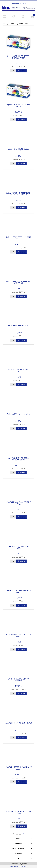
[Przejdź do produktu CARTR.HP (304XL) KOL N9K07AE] (18, 711)
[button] (5, 17)
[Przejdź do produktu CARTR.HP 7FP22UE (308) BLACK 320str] (18, 756)
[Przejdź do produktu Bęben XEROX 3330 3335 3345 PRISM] (18, 226)
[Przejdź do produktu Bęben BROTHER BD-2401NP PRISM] (18, 91)
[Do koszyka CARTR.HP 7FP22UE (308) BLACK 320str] (21, 782)
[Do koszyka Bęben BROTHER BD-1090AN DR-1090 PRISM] (21, 71)
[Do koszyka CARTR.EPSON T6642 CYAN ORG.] (21, 561)
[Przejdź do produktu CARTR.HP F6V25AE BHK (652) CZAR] (18, 800)
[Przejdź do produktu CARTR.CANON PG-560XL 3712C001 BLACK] (18, 446)
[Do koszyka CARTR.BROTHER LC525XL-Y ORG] (21, 429)
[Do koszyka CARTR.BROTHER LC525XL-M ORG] (21, 385)
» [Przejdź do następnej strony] (23, 833)
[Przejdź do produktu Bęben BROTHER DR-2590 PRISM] (18, 137)
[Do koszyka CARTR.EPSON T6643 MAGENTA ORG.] (21, 605)
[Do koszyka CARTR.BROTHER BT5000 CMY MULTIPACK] (21, 296)
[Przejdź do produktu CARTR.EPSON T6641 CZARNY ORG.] (18, 491)
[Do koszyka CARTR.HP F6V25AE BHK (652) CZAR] (21, 826)
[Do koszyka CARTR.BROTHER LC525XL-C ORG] (21, 340)
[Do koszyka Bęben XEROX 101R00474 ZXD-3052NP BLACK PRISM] (21, 208)
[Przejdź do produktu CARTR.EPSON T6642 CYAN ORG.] (18, 535)
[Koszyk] (32, 16)
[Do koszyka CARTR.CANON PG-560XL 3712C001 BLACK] (21, 473)
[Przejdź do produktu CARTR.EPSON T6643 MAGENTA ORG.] (18, 579)
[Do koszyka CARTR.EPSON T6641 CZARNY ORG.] (21, 517)
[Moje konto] (23, 17)
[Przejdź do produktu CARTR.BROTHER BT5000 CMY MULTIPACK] (18, 270)
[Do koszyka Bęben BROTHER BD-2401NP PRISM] (21, 119)
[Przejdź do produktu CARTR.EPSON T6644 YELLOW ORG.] (18, 623)
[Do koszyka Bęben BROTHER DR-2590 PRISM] (21, 164)
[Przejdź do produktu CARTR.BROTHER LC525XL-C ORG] (18, 314)
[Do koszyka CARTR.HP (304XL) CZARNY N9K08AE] (21, 694)
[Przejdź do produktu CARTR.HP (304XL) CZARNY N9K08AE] (18, 667)
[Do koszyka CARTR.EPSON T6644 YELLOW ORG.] (21, 650)
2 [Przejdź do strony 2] (20, 833)
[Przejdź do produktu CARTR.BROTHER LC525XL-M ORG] (18, 358)
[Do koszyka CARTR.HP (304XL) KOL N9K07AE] (21, 738)
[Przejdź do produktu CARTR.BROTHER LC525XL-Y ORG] (18, 402)
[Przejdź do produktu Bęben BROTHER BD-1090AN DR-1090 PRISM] (18, 42)
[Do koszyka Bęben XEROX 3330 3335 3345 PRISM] (21, 252)
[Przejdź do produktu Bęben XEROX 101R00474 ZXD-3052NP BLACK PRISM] (18, 181)
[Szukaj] (14, 16)
